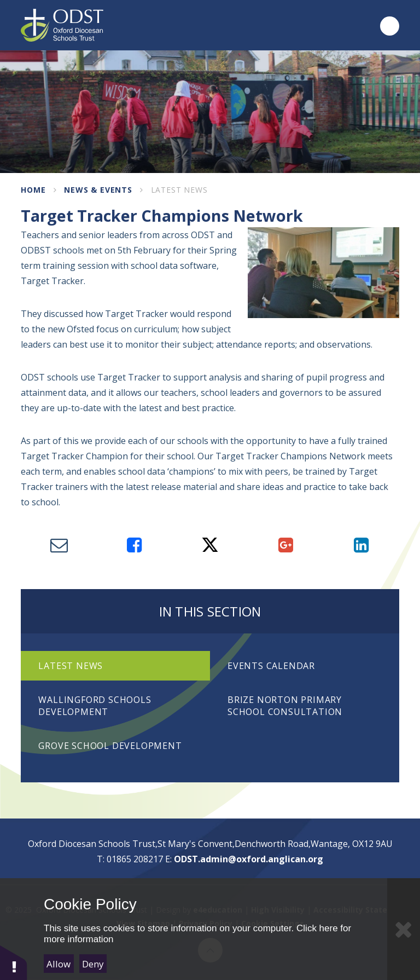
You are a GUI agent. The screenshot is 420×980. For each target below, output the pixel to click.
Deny (93, 964)
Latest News (179, 190)
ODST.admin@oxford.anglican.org (249, 859)
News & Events (98, 190)
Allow (59, 964)
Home (33, 190)
